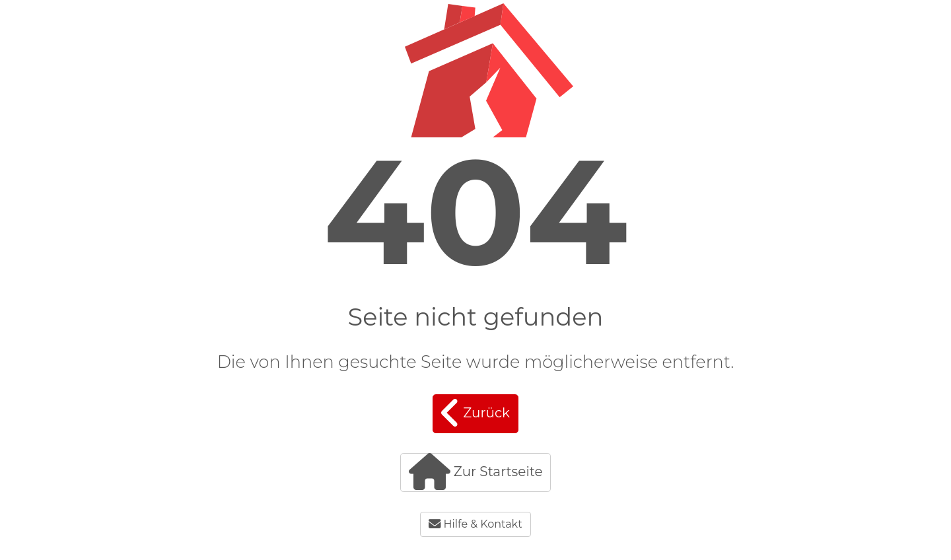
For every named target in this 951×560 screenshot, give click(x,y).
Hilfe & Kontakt (475, 524)
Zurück (475, 413)
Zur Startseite (476, 472)
